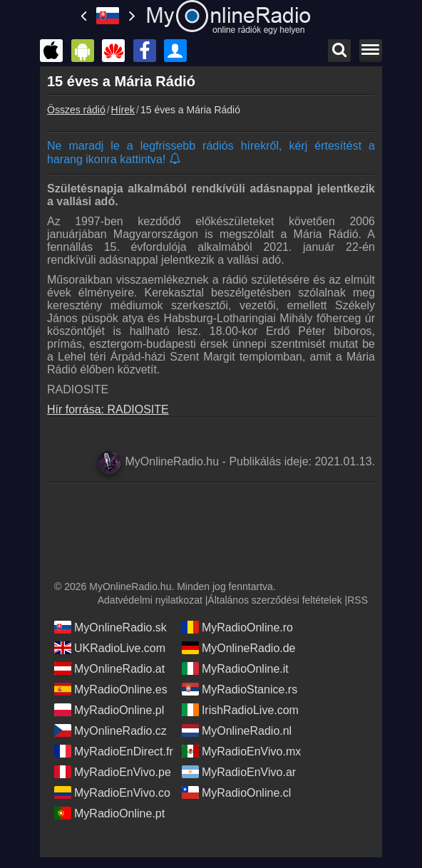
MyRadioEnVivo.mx (241, 751)
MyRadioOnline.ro (237, 627)
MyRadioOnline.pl (109, 710)
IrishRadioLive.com (240, 710)
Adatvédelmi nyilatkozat (150, 600)
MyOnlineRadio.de (239, 648)
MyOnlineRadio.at (109, 668)
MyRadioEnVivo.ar (239, 772)
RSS (357, 600)
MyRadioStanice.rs (240, 689)
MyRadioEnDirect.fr (114, 751)
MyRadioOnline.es (111, 689)
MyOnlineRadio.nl (237, 730)
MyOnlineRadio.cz (110, 730)
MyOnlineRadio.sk (110, 627)
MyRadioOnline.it (235, 668)
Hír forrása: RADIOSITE (108, 409)
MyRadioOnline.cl (236, 792)
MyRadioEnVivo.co (112, 792)
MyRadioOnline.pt (109, 813)
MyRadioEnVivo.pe (113, 772)
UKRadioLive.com (110, 648)
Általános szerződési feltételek (274, 600)
